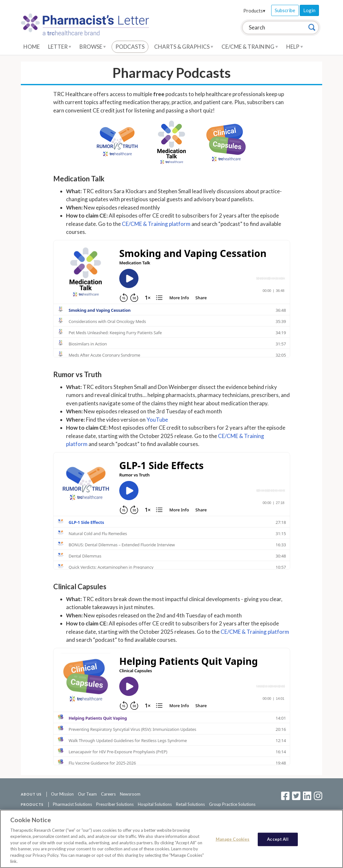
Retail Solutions (190, 804)
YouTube (157, 420)
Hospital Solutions (155, 804)
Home (32, 47)
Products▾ (254, 11)
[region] (171, 839)
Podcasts (130, 47)
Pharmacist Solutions (72, 804)
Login (309, 10)
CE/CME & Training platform (156, 224)
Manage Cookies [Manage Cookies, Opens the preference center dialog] (233, 839)
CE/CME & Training (250, 47)
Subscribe (285, 10)
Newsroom (130, 794)
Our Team (87, 794)
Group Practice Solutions (232, 804)
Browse (93, 47)
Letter (60, 47)
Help (295, 47)
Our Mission (62, 794)
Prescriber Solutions (115, 804)
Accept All (278, 839)
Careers (108, 794)
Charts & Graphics (184, 47)
